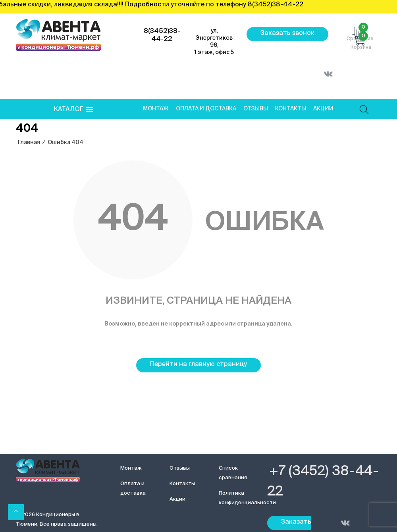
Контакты (291, 109)
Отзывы (256, 109)
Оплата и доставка (206, 109)
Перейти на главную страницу (198, 364)
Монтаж (156, 109)
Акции (323, 109)
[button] (74, 110)
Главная (29, 143)
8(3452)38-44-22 (162, 35)
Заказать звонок (287, 33)
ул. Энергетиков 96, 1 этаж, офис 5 (214, 42)
